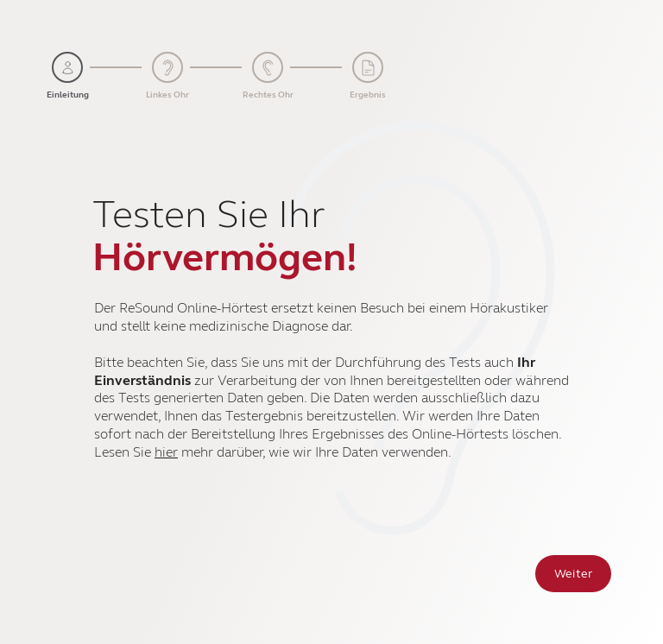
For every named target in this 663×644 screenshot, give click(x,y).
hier (166, 452)
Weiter (573, 574)
